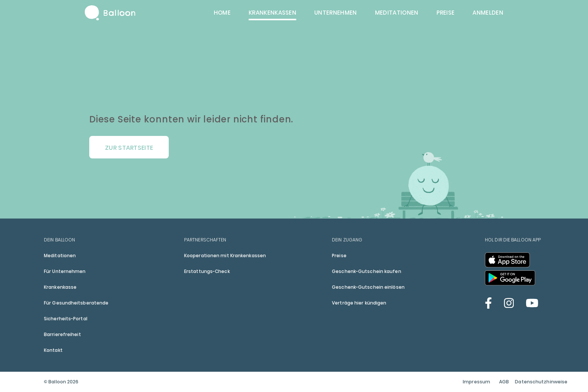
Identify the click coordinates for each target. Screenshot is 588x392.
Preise (446, 13)
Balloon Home (110, 13)
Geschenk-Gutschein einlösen (368, 287)
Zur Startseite (129, 148)
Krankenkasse (60, 287)
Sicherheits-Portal (66, 319)
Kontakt (53, 350)
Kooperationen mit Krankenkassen (225, 256)
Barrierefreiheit (62, 334)
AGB (504, 382)
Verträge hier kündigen (359, 303)
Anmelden (488, 13)
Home (222, 13)
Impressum (476, 382)
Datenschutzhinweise (541, 382)
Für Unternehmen (65, 271)
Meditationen (397, 13)
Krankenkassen (272, 13)
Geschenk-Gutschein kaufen (367, 271)
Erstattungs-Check (207, 271)
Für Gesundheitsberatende (76, 303)
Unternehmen (336, 13)
